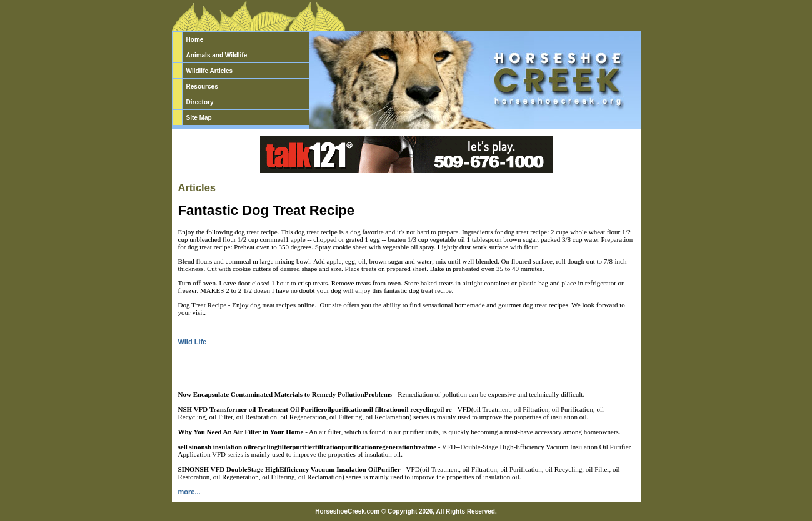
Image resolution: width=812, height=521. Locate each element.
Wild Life (193, 342)
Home (195, 40)
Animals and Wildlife (217, 55)
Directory (200, 102)
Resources (202, 87)
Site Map (199, 118)
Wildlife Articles (210, 71)
